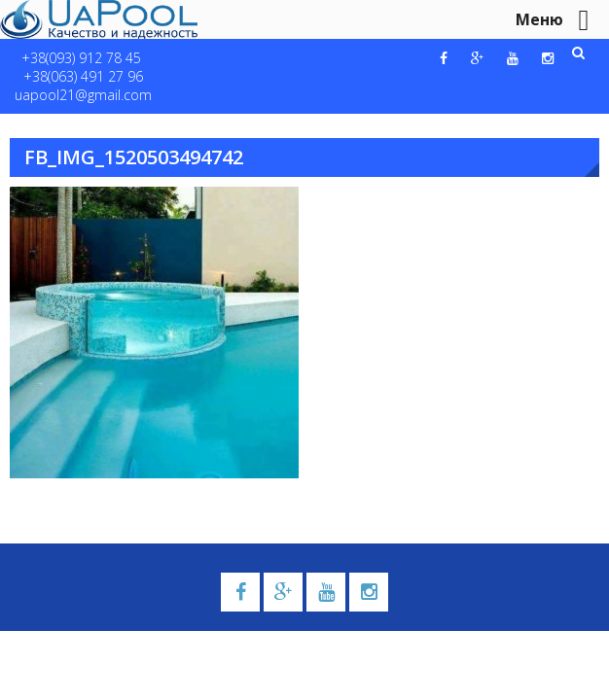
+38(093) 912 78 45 (81, 58)
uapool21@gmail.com (83, 95)
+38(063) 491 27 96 (83, 76)
